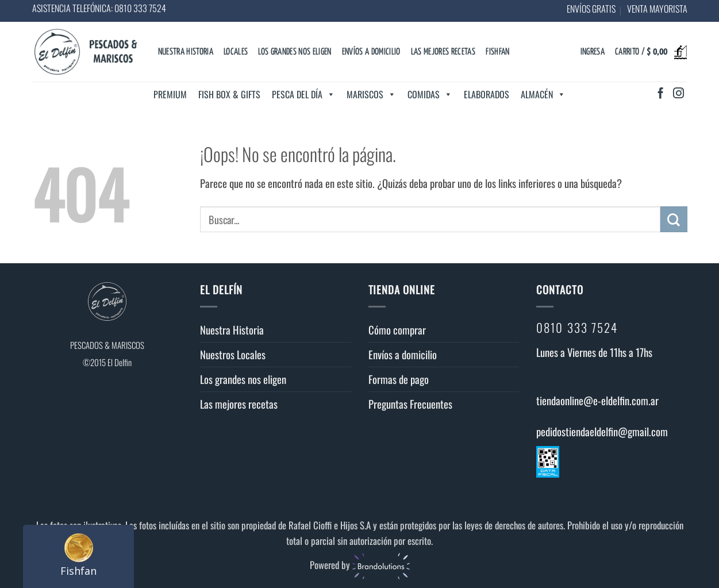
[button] (593, 53)
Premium (170, 94)
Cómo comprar (397, 330)
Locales (236, 52)
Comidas (430, 94)
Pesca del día (303, 94)
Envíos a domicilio (371, 52)
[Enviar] (674, 220)
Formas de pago (399, 379)
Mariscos (371, 94)
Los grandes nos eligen (295, 52)
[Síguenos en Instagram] (678, 94)
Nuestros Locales (233, 354)
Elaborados (487, 94)
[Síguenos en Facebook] (661, 94)
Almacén (543, 94)
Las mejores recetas (443, 52)
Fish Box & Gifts (229, 94)
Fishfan (497, 52)
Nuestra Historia (186, 52)
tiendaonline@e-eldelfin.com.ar (597, 400)
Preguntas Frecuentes (410, 404)
